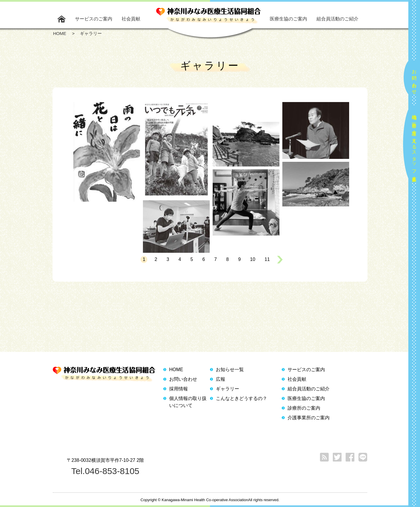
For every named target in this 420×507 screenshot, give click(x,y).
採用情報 (178, 389)
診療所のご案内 (304, 408)
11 (267, 259)
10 (253, 259)
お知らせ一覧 (230, 370)
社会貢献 (131, 19)
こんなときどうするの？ (242, 398)
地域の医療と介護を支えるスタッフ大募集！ (414, 146)
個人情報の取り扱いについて (188, 402)
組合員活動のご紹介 (337, 19)
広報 (220, 379)
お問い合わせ (414, 79)
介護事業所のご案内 (309, 418)
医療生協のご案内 (288, 19)
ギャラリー (228, 389)
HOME (176, 370)
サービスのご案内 (94, 19)
